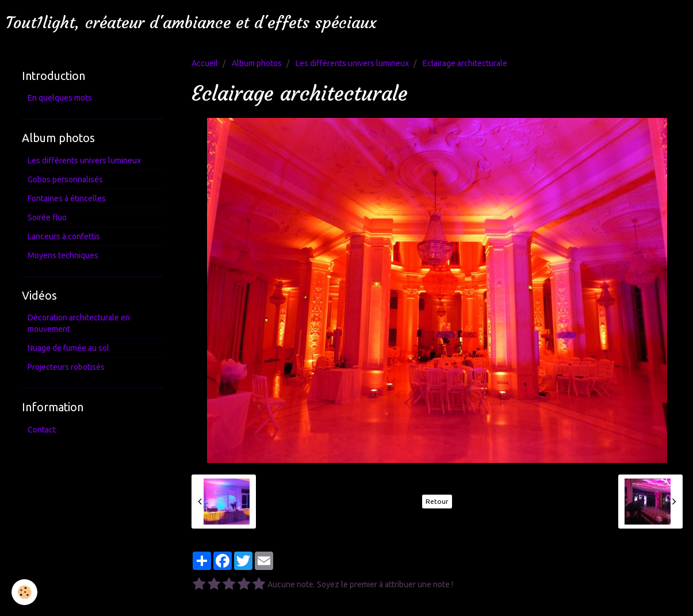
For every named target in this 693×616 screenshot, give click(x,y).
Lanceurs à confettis (64, 236)
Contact (42, 430)
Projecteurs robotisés (66, 367)
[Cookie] (24, 592)
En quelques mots (60, 98)
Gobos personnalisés (65, 179)
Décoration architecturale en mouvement (79, 323)
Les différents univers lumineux (352, 63)
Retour (437, 501)
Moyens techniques (63, 255)
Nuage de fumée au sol (68, 348)
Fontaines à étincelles (67, 198)
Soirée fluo (47, 217)
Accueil (205, 63)
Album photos (257, 63)
